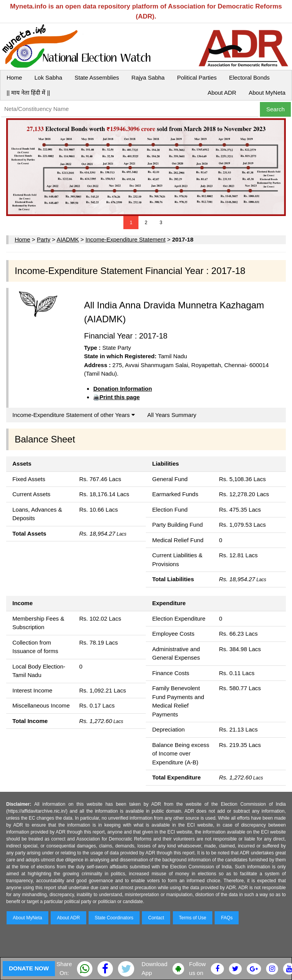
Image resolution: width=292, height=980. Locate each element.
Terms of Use (193, 918)
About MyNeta (267, 93)
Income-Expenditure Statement (126, 239)
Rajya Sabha (148, 77)
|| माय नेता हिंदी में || (28, 93)
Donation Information (123, 389)
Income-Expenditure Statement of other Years (74, 415)
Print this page (120, 397)
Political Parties (197, 77)
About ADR (222, 93)
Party (44, 239)
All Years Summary (172, 415)
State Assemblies (97, 77)
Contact (156, 918)
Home (14, 77)
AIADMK (68, 239)
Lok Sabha (48, 77)
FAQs (227, 918)
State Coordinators (114, 918)
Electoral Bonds (249, 77)
